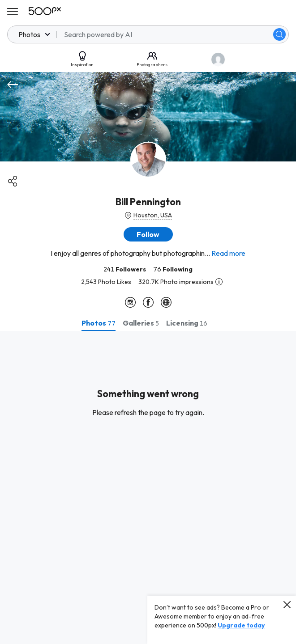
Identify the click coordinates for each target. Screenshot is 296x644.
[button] (148, 234)
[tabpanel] (148, 487)
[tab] (99, 323)
